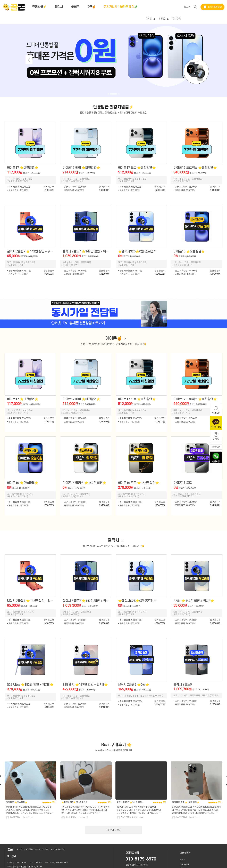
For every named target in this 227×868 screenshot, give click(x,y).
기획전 (151, 19)
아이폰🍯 (113, 339)
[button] (108, 94)
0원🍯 (92, 7)
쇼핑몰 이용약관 (41, 850)
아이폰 (75, 7)
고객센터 (20, 850)
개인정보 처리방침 (58, 850)
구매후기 (176, 19)
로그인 (187, 7)
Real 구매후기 (114, 745)
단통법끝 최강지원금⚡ (113, 107)
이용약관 (29, 850)
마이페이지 (184, 865)
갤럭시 (59, 7)
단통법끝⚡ (39, 7)
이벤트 (164, 19)
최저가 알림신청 (212, 7)
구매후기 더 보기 (114, 830)
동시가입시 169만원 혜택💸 (121, 7)
